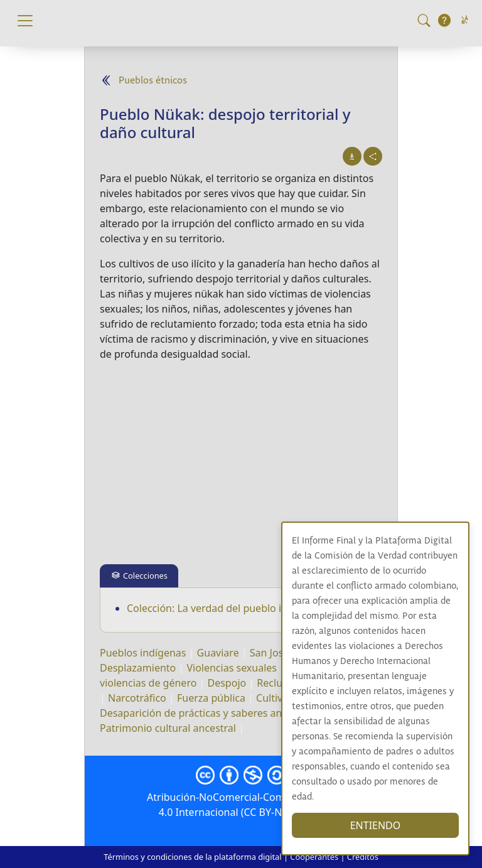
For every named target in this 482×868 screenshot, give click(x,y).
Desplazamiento (138, 668)
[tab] (139, 576)
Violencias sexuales (232, 668)
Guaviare (218, 653)
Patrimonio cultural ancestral (168, 728)
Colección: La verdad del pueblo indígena (223, 608)
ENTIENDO (376, 825)
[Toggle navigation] (25, 21)
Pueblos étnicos (153, 81)
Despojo (227, 683)
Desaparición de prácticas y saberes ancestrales (212, 713)
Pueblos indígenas (143, 653)
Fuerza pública (211, 698)
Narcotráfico (137, 698)
